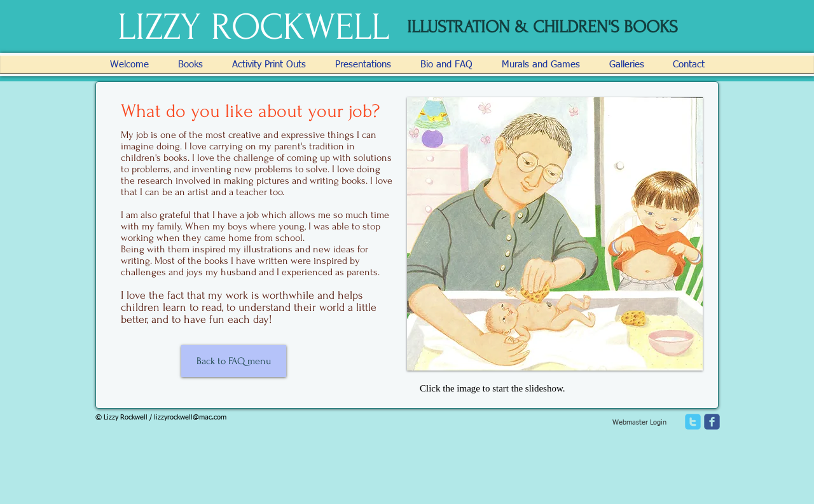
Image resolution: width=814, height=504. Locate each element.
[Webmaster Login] (639, 423)
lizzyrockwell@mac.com (190, 417)
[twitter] (693, 422)
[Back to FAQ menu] (234, 361)
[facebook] (712, 422)
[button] (555, 234)
